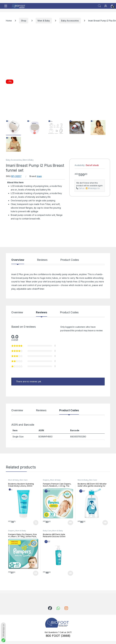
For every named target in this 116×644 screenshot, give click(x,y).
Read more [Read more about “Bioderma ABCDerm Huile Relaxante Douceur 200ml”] (70, 573)
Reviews (42, 260)
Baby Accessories (70, 21)
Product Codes (70, 260)
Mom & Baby (44, 21)
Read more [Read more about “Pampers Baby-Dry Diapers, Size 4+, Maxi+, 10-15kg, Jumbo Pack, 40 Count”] (36, 573)
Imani (39, 176)
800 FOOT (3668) (58, 636)
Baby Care (47, 531)
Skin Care (23, 480)
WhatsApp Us (94, 188)
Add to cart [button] (36, 523)
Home (9, 21)
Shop (24, 21)
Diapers (46, 480)
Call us (81, 188)
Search (99, 6)
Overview (18, 260)
